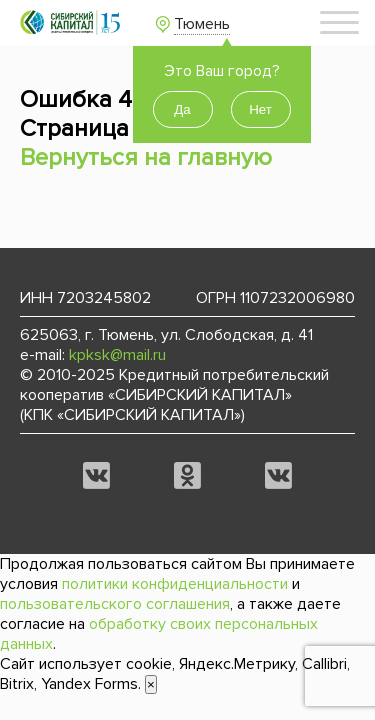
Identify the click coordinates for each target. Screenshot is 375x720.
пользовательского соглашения (115, 604)
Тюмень (202, 24)
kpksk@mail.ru (117, 355)
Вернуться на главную (146, 157)
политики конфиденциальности (175, 584)
